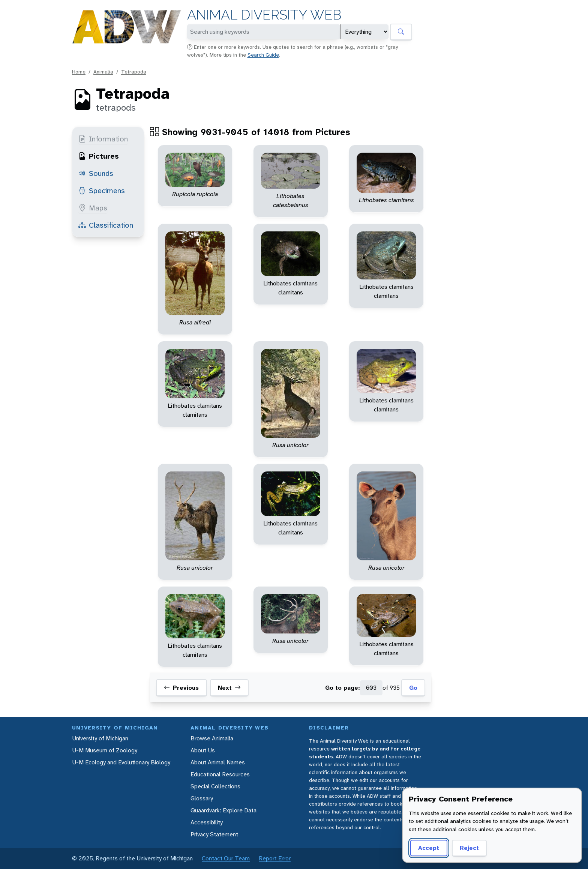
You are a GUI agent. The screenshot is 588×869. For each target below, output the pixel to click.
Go (413, 688)
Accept (429, 848)
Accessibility (207, 822)
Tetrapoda (134, 72)
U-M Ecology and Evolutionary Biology (121, 762)
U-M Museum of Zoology (105, 750)
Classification (106, 225)
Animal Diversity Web (264, 15)
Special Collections (215, 786)
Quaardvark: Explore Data (223, 810)
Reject (469, 848)
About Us (203, 750)
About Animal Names (218, 762)
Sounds (96, 173)
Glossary (202, 798)
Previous (181, 688)
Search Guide (263, 55)
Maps (93, 208)
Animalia (103, 72)
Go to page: (343, 688)
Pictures (99, 156)
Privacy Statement (214, 834)
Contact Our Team (226, 858)
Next (229, 688)
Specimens (102, 191)
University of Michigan (100, 738)
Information (103, 139)
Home (79, 72)
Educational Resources (220, 774)
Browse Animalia (212, 738)
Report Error (275, 858)
